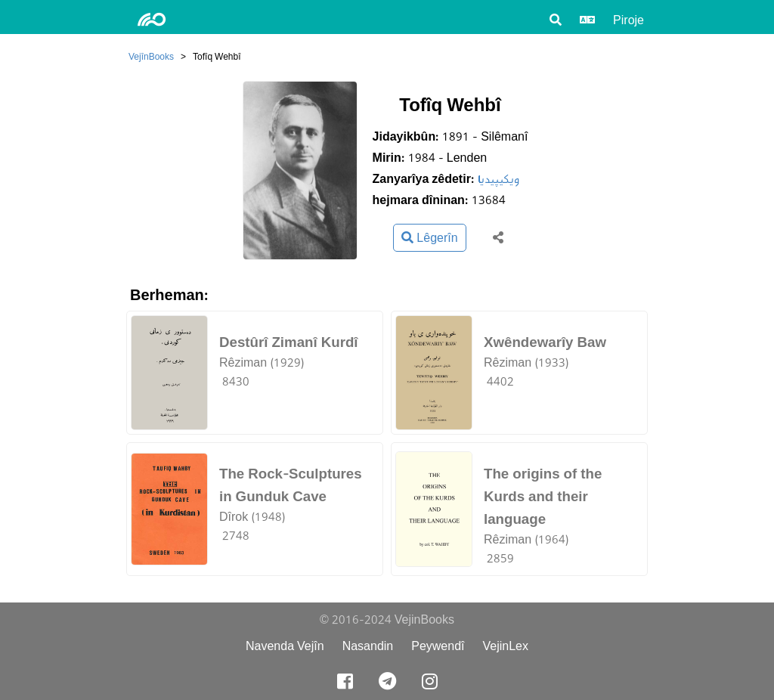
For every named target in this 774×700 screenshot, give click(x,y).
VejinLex (506, 646)
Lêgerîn (429, 238)
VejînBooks (151, 56)
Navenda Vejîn (285, 646)
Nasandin (368, 646)
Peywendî (438, 646)
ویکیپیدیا (498, 179)
